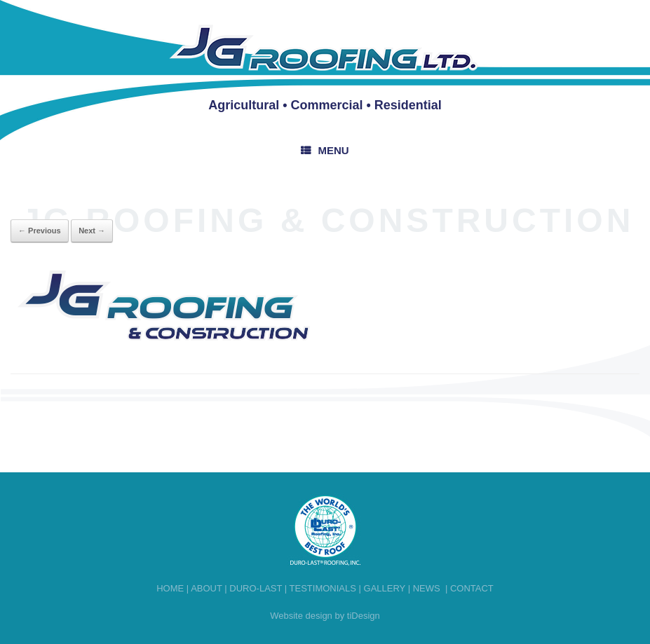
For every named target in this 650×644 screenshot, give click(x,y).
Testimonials (323, 588)
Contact (472, 588)
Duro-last (256, 588)
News (427, 588)
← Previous (40, 231)
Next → (92, 231)
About (206, 588)
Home (170, 588)
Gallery (385, 588)
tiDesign (364, 616)
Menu (325, 150)
